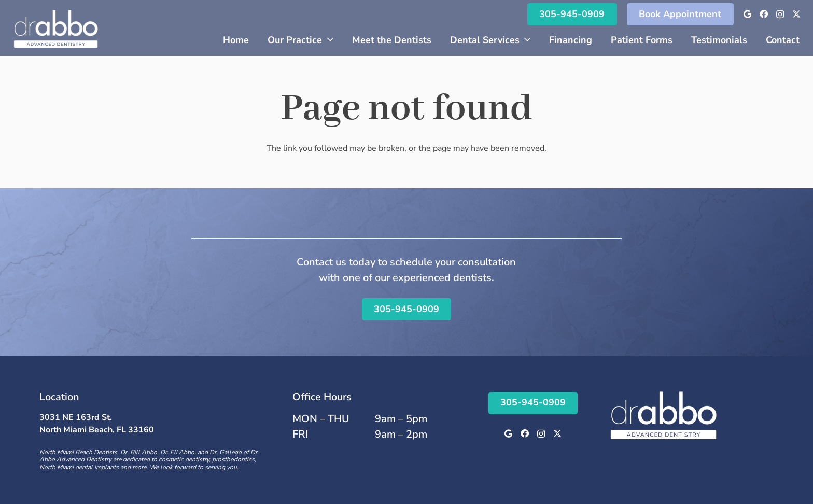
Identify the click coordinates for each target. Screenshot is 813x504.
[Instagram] (780, 15)
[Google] (747, 14)
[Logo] (56, 28)
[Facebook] (764, 14)
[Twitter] (796, 14)
